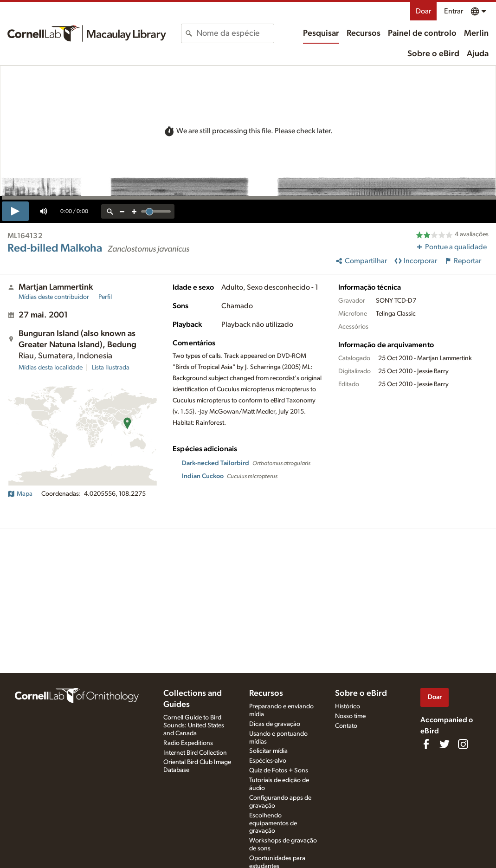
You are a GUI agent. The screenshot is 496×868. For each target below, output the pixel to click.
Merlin (476, 33)
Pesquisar (321, 33)
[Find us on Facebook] (426, 744)
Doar (423, 11)
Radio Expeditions (188, 743)
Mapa (20, 494)
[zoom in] (134, 211)
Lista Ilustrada (111, 368)
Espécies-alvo (268, 761)
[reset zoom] (110, 211)
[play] (15, 211)
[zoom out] (122, 211)
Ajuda (478, 54)
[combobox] (235, 33)
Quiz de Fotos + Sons (279, 771)
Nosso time (350, 716)
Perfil (105, 297)
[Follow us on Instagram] (463, 744)
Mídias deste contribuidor (54, 297)
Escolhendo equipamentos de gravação (273, 823)
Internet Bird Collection (195, 753)
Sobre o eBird (433, 54)
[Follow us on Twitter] (444, 744)
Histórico (348, 706)
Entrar (454, 11)
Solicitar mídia (268, 751)
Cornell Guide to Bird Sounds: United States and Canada (194, 725)
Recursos (364, 33)
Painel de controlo (422, 33)
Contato (346, 726)
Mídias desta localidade (51, 368)
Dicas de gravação (275, 724)
